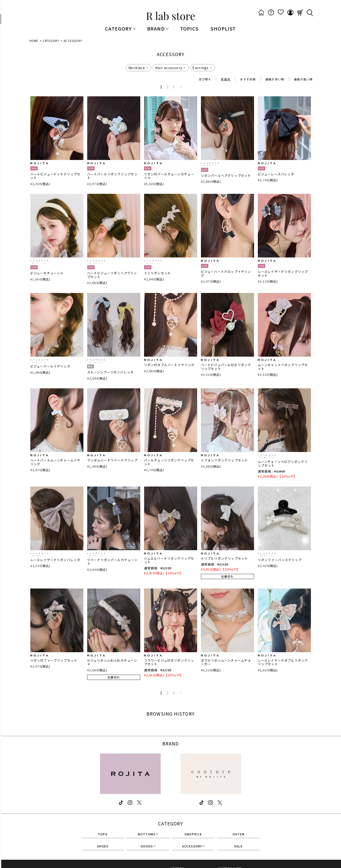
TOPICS (189, 29)
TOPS (103, 834)
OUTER (238, 834)
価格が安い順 (275, 79)
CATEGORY (51, 41)
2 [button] (168, 87)
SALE (238, 846)
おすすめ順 (248, 79)
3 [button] (174, 87)
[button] (181, 87)
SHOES (103, 846)
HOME (34, 41)
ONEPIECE (193, 834)
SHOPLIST (223, 29)
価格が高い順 (303, 79)
